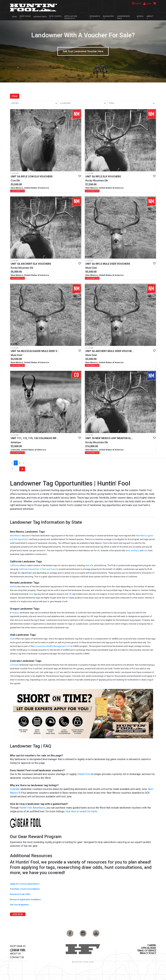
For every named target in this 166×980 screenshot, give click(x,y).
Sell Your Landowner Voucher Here (83, 51)
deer (128, 550)
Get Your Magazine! (20, 905)
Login (147, 4)
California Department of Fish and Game (37, 569)
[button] (34, 103)
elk (98, 550)
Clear (15, 96)
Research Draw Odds (20, 894)
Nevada (13, 587)
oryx (146, 550)
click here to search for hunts (81, 811)
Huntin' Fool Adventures (32, 808)
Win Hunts (55, 16)
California (14, 565)
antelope (135, 550)
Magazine (109, 16)
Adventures (40, 17)
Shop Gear (25, 16)
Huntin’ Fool (84, 774)
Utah (12, 639)
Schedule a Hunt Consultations (25, 889)
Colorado (14, 665)
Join (14, 17)
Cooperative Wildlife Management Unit (52, 646)
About (150, 16)
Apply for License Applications (25, 884)
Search (137, 3)
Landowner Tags (124, 17)
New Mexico (16, 536)
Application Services (71, 17)
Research (95, 16)
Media (140, 16)
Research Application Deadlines (25, 899)
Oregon (15, 613)
